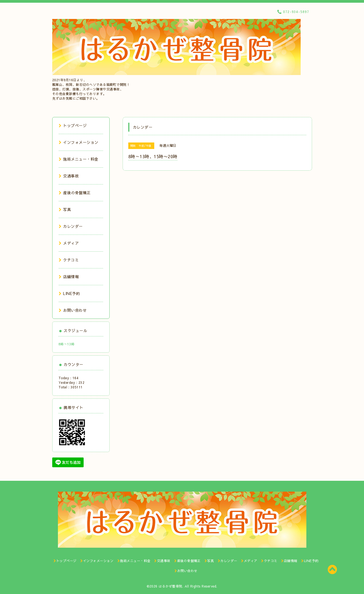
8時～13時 (67, 344)
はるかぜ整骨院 (170, 586)
